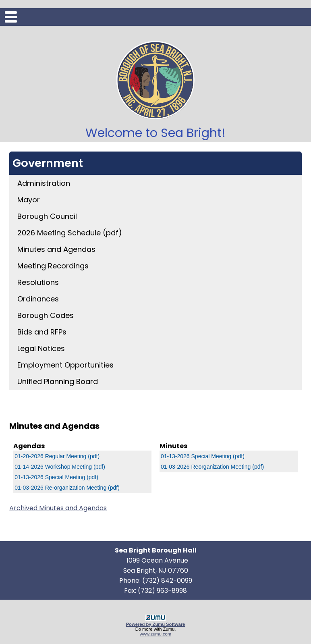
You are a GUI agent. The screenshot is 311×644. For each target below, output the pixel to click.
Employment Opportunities (65, 365)
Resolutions (38, 282)
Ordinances (38, 299)
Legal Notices (41, 348)
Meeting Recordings (53, 266)
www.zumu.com (155, 634)
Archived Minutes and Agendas (58, 508)
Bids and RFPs (42, 332)
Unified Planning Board (58, 381)
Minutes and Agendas (56, 249)
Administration (44, 183)
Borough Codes (46, 315)
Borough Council (47, 216)
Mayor (29, 200)
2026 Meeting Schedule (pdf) (70, 233)
